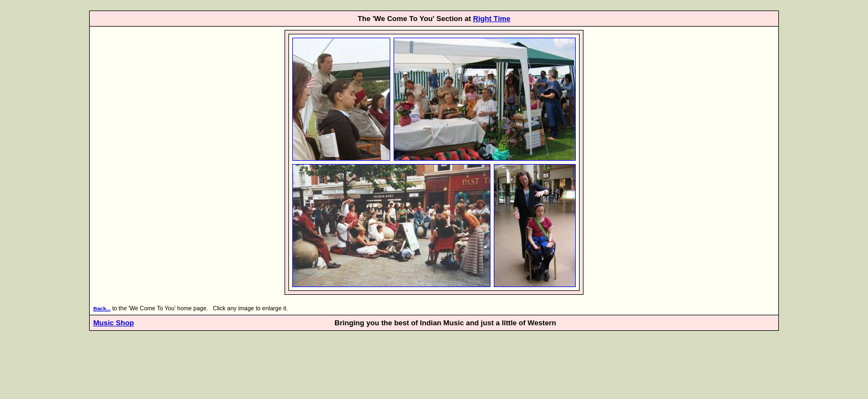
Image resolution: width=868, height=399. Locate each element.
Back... (102, 308)
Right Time (492, 19)
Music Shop (113, 323)
